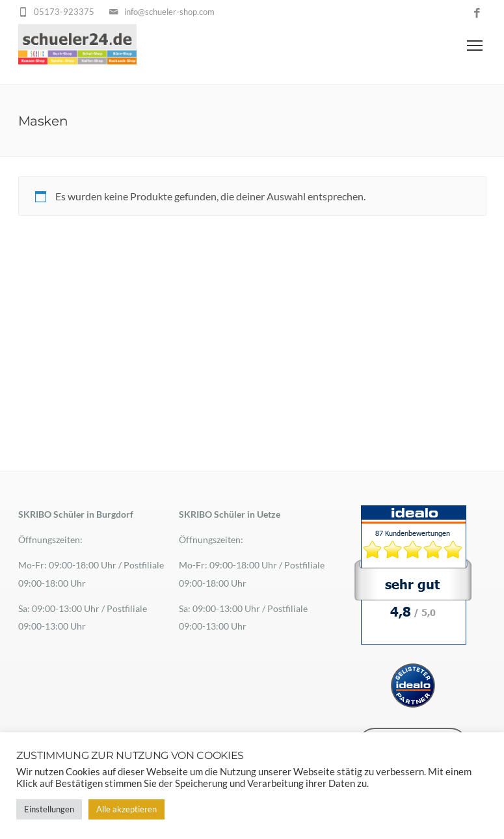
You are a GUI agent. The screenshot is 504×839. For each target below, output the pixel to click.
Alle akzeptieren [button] (126, 809)
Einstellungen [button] (49, 809)
